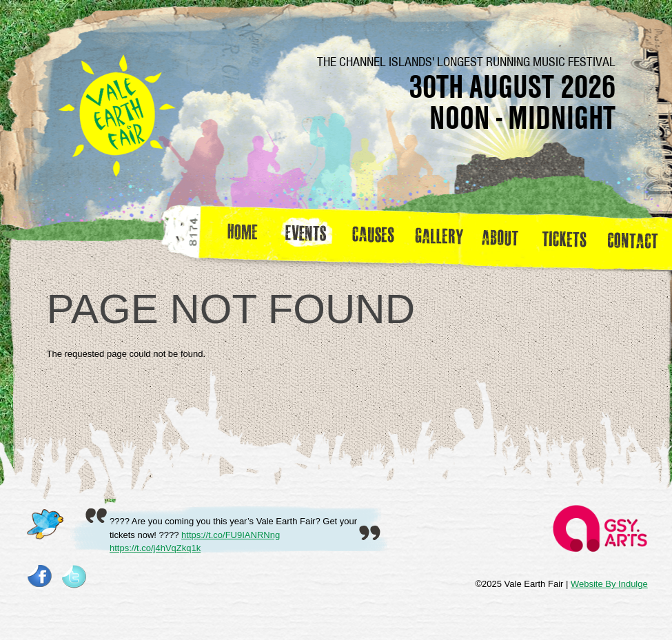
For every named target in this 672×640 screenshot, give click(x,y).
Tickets (569, 237)
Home (244, 237)
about (500, 237)
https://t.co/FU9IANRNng (231, 535)
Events (311, 237)
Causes (373, 237)
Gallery (442, 237)
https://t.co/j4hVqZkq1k (155, 548)
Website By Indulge (609, 584)
